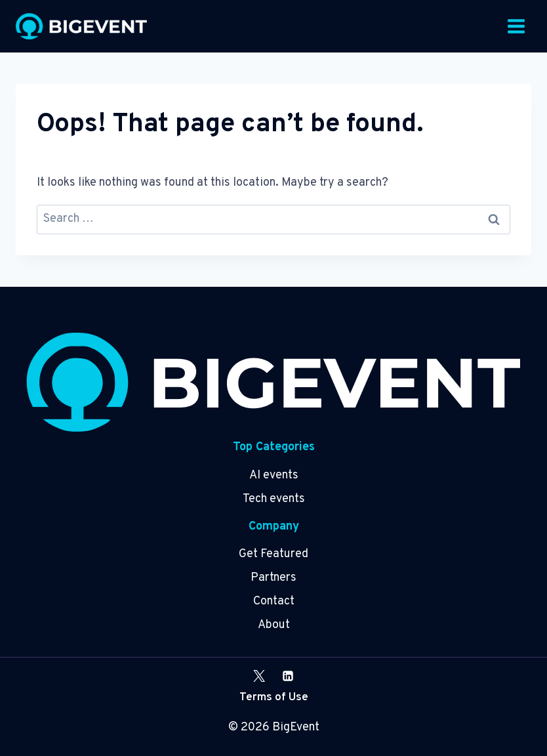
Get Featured (273, 554)
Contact (274, 601)
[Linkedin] (288, 676)
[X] (259, 676)
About (274, 625)
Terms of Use (274, 698)
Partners (273, 578)
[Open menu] (516, 26)
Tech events (274, 499)
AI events (274, 475)
